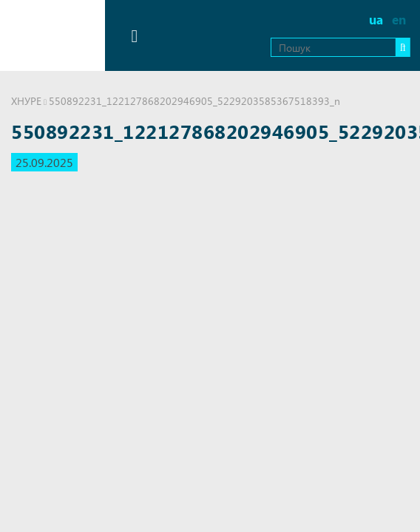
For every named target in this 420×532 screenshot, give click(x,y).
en (399, 20)
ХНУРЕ (26, 101)
